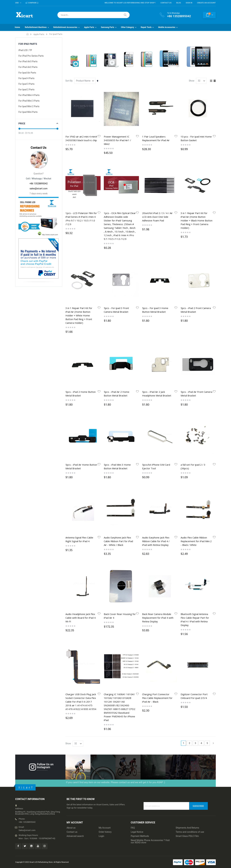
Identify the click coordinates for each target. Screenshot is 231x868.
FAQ (133, 555)
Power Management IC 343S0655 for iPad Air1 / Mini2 (117, 140)
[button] (99, 137)
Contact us (72, 560)
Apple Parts (39, 34)
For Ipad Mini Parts (28, 112)
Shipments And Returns (187, 555)
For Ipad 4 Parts (26, 78)
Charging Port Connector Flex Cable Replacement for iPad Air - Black (157, 425)
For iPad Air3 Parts (28, 61)
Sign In (189, 3)
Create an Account (206, 3)
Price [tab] (22, 124)
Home (28, 34)
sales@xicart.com (38, 189)
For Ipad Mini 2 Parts (29, 106)
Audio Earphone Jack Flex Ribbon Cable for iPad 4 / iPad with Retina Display (156, 347)
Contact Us (166, 3)
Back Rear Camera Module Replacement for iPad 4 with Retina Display (158, 384)
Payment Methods (140, 564)
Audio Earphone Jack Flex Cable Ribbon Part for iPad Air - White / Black (118, 347)
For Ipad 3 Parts (26, 84)
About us (71, 555)
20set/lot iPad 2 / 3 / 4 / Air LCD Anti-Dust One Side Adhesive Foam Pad (157, 178)
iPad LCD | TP (25, 50)
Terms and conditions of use (190, 560)
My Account (105, 555)
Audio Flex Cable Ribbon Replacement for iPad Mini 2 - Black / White (196, 347)
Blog (179, 3)
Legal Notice (137, 560)
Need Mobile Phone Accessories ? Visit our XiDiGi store (150, 569)
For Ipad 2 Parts (26, 90)
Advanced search (75, 564)
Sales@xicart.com (27, 558)
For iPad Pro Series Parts (31, 56)
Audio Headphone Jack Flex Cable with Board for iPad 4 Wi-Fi (81, 384)
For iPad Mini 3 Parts (29, 101)
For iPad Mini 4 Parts (29, 95)
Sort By (69, 81)
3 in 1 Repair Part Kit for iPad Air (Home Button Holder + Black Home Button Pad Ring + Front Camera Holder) (197, 181)
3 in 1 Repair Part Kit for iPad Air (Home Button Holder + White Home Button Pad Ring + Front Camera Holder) (79, 238)
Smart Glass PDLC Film (187, 564)
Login (101, 564)
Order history (105, 560)
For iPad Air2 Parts (28, 67)
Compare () (32, 3)
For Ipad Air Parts (27, 73)
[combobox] (94, 15)
